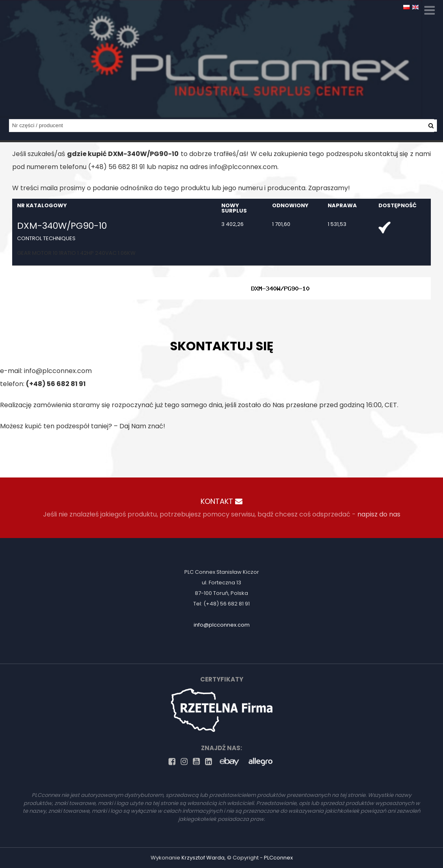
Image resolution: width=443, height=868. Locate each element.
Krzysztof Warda (203, 858)
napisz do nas (379, 514)
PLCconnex (278, 858)
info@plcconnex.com (243, 167)
